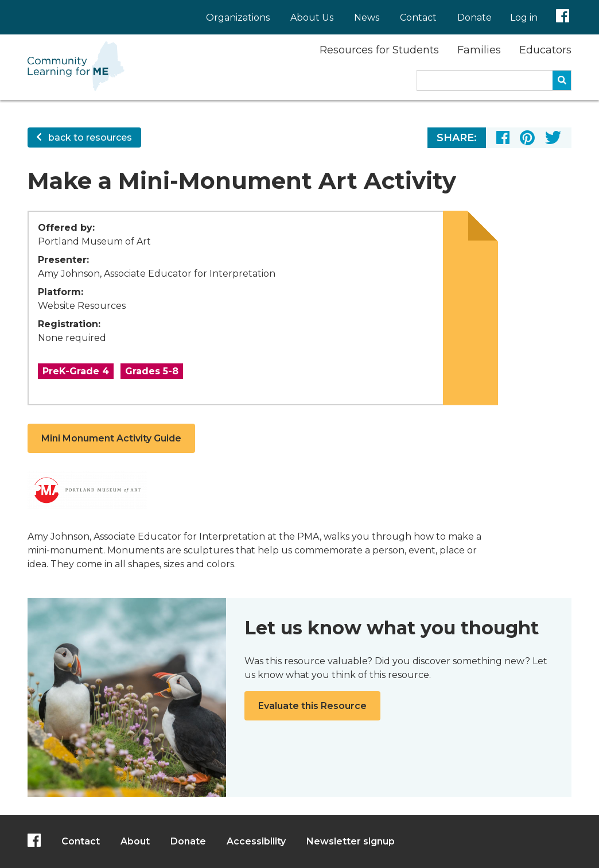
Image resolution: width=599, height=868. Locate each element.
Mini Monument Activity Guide (111, 438)
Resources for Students (379, 50)
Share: (457, 138)
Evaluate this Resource (312, 706)
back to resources (84, 137)
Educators (545, 50)
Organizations (238, 18)
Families (479, 50)
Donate (474, 18)
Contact (418, 18)
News (367, 18)
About (135, 841)
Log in (524, 18)
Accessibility (256, 841)
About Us (312, 18)
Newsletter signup (351, 841)
